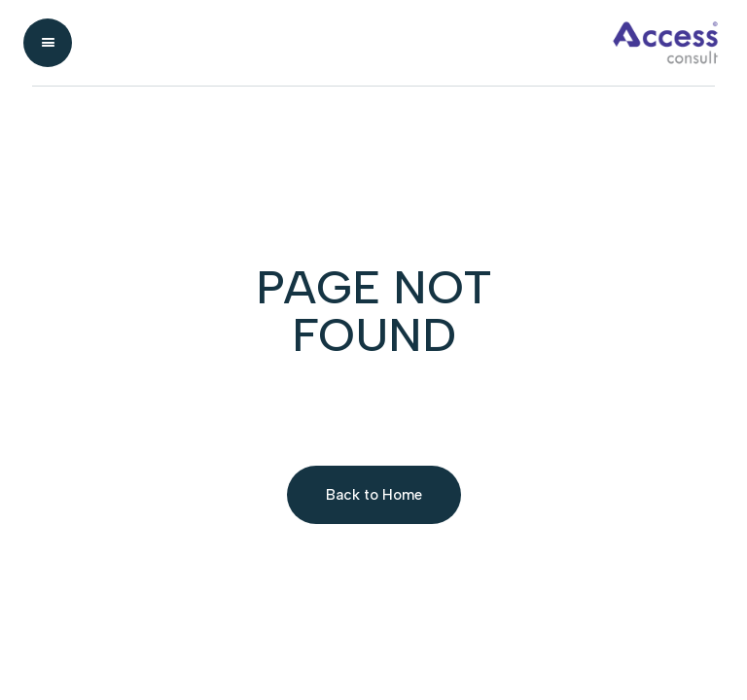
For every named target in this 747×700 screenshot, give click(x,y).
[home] (400, 43)
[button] (48, 43)
